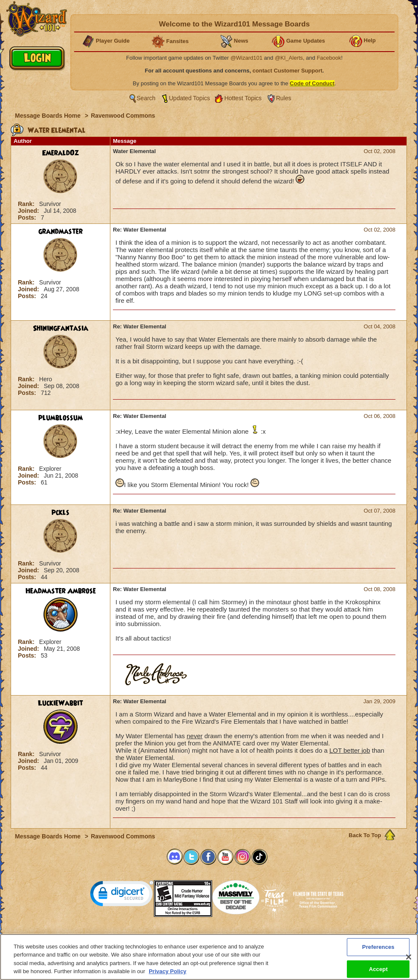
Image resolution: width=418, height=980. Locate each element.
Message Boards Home (49, 116)
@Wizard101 (246, 58)
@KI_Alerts (289, 58)
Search (146, 98)
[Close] (409, 960)
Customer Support (207, 937)
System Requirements (154, 937)
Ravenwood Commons (123, 116)
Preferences (292, 937)
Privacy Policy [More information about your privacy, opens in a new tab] (167, 975)
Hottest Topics (243, 98)
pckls (61, 513)
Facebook (329, 58)
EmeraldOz (61, 153)
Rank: (27, 204)
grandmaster (61, 232)
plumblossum (61, 418)
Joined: (29, 211)
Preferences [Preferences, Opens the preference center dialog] (378, 950)
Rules (284, 98)
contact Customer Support (288, 71)
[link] (122, 895)
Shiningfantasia (61, 328)
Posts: (28, 217)
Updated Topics (190, 98)
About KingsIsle (254, 937)
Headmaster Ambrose (61, 591)
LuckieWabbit (61, 703)
